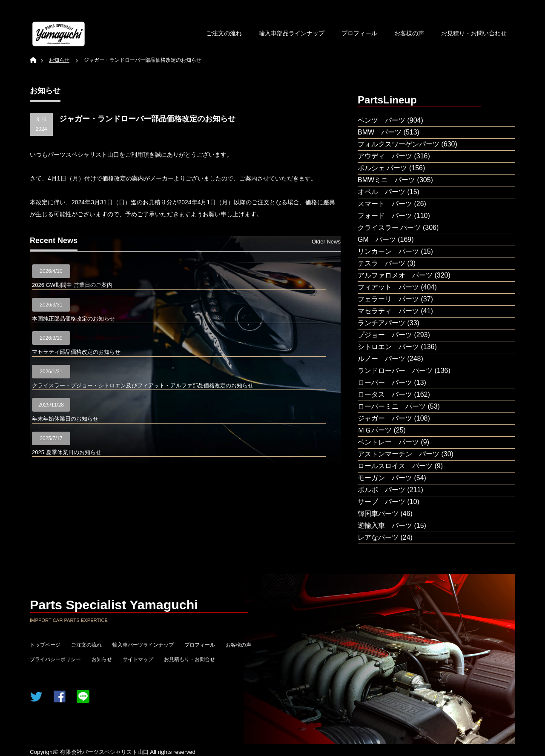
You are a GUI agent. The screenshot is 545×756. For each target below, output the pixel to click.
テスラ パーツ (381, 263)
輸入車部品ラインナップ (292, 33)
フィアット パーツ (388, 287)
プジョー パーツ (385, 335)
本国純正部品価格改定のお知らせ (73, 319)
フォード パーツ (385, 216)
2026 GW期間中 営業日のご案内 (72, 285)
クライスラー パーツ (389, 228)
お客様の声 (409, 33)
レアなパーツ (378, 537)
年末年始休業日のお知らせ (65, 419)
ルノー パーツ (381, 359)
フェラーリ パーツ (388, 299)
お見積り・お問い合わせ (474, 33)
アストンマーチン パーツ (399, 454)
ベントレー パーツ (388, 442)
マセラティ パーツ (388, 311)
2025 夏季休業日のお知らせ (67, 452)
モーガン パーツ (385, 478)
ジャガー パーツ (385, 418)
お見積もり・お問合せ (189, 659)
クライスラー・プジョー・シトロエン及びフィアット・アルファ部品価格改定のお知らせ (143, 385)
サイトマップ (138, 659)
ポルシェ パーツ (382, 168)
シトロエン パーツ (388, 347)
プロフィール (359, 33)
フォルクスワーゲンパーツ (399, 144)
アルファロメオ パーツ (395, 275)
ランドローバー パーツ (395, 371)
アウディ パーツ (385, 156)
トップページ (45, 645)
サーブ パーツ (381, 502)
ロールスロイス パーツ (395, 466)
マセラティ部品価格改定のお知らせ (76, 352)
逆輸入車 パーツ (385, 525)
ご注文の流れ (224, 33)
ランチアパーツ (381, 323)
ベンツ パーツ (381, 120)
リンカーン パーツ (388, 251)
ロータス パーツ (385, 394)
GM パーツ (377, 239)
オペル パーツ (381, 192)
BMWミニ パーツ (386, 180)
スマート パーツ (385, 204)
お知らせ (102, 659)
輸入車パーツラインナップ (143, 645)
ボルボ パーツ (381, 490)
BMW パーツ (380, 132)
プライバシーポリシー (55, 659)
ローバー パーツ (385, 382)
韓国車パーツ (378, 514)
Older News (326, 242)
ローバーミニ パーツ (392, 406)
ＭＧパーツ (375, 430)
